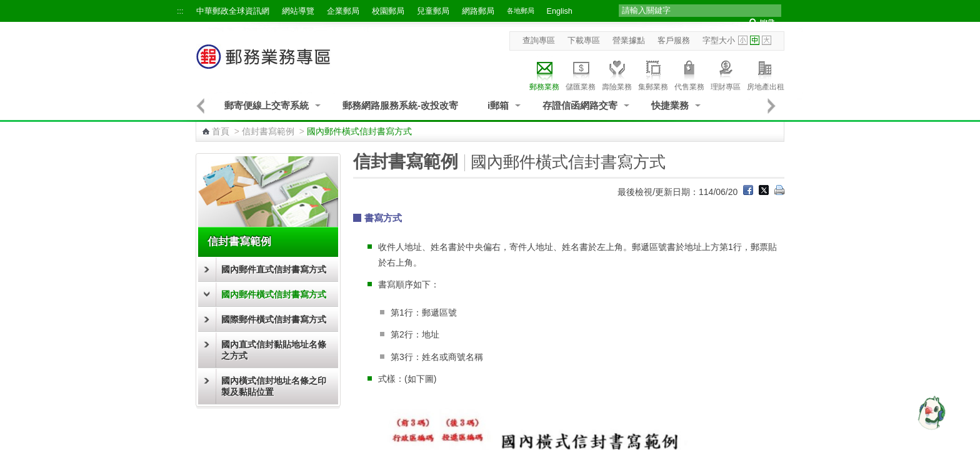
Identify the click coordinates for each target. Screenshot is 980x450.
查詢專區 (539, 41)
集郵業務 (653, 74)
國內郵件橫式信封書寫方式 (274, 294)
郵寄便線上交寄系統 (267, 105)
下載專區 (584, 41)
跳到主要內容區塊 (7, 7)
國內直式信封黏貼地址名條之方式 (274, 350)
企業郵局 (343, 11)
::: (180, 11)
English (560, 11)
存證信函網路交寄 (580, 105)
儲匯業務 (581, 74)
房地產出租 (766, 74)
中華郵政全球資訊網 (233, 11)
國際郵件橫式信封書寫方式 (274, 319)
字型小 (743, 40)
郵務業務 (544, 74)
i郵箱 (498, 105)
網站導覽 (298, 11)
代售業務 (689, 74)
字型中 (755, 40)
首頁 (221, 131)
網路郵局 (478, 11)
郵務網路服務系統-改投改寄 (400, 105)
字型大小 (719, 41)
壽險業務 (617, 74)
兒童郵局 (433, 11)
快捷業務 (670, 105)
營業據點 (629, 41)
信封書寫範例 (268, 131)
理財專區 (726, 74)
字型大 (767, 40)
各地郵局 (521, 11)
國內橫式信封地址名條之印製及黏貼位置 (274, 386)
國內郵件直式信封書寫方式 (274, 269)
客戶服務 (674, 41)
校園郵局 (388, 11)
